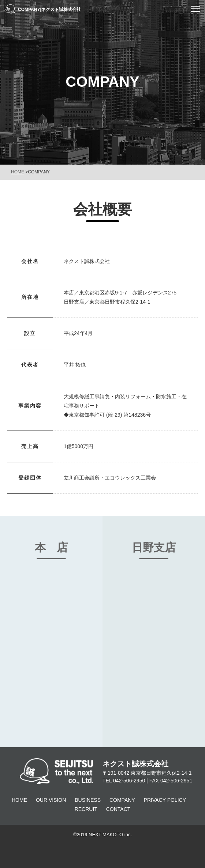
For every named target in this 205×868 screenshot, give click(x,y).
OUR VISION (51, 800)
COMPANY (122, 800)
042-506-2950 (129, 781)
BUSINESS (88, 800)
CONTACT (118, 809)
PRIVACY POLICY (165, 800)
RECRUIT (86, 809)
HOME (18, 172)
